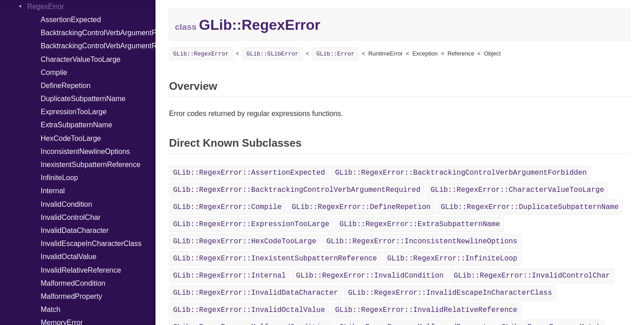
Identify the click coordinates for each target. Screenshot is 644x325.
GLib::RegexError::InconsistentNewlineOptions (422, 241)
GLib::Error (335, 54)
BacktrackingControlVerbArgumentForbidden (98, 33)
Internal (53, 191)
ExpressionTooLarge (74, 112)
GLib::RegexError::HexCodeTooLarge (245, 241)
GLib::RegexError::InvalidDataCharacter (256, 293)
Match (51, 309)
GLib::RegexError (201, 54)
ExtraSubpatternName (76, 125)
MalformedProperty (71, 296)
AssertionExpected (71, 20)
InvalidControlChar (71, 217)
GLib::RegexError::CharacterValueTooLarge (517, 190)
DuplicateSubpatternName (83, 99)
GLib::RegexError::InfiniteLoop (452, 259)
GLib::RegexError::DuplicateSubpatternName (530, 207)
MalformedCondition (73, 283)
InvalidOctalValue (68, 257)
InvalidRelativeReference (81, 270)
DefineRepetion (66, 86)
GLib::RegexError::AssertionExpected (249, 173)
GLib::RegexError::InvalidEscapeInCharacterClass (450, 293)
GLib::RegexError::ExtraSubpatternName (420, 224)
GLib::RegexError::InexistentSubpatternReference (275, 259)
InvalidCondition (66, 204)
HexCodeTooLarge (71, 138)
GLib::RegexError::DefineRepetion (361, 207)
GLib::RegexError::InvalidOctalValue (249, 310)
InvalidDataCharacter (75, 230)
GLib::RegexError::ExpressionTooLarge (251, 224)
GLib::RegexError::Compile (227, 207)
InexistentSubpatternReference (91, 165)
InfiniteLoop (59, 178)
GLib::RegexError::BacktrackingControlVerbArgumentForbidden (461, 173)
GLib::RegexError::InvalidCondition (370, 276)
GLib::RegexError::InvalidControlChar (532, 276)
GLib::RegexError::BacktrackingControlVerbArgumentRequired (297, 190)
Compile (54, 72)
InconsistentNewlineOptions (85, 151)
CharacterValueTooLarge (81, 59)
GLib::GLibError (272, 54)
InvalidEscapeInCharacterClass (91, 244)
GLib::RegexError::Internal (230, 276)
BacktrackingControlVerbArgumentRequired (98, 46)
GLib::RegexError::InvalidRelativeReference (426, 310)
